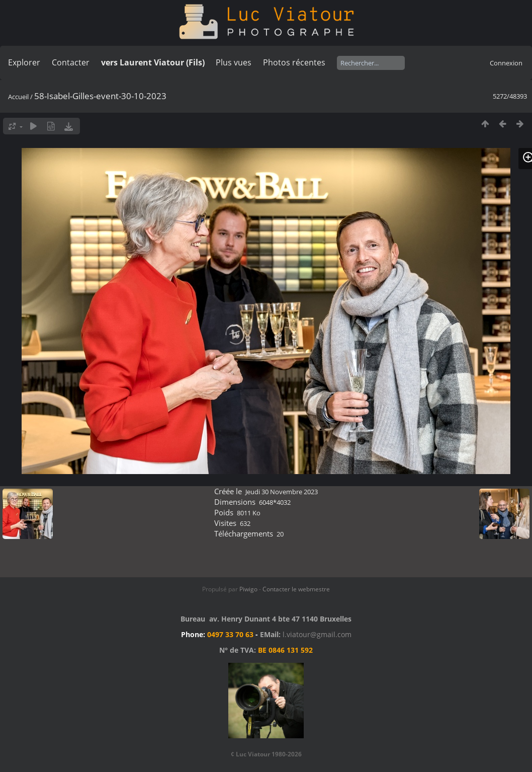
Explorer (24, 62)
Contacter (71, 62)
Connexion (506, 63)
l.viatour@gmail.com (317, 634)
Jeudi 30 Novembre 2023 (282, 492)
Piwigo (248, 589)
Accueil (18, 97)
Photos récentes (294, 62)
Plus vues (234, 62)
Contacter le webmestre (296, 589)
